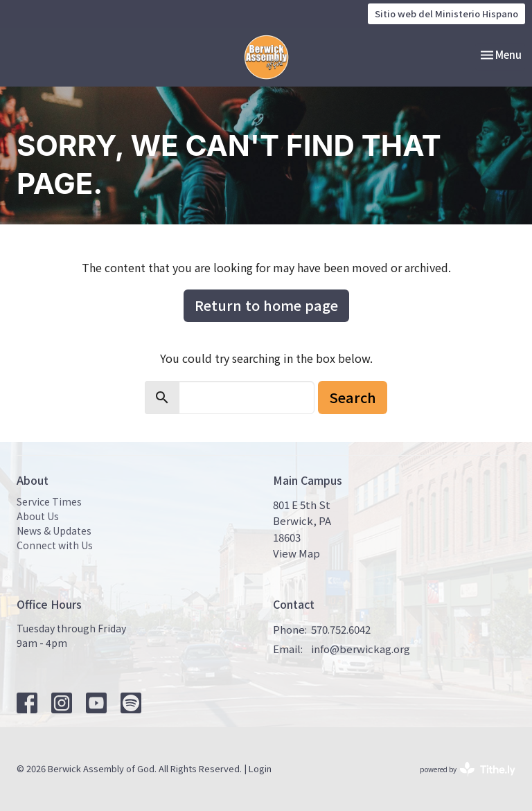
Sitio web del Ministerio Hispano (446, 14)
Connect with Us (55, 545)
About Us (38, 516)
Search (353, 397)
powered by (468, 769)
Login (260, 768)
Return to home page (266, 305)
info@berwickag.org (361, 649)
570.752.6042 (341, 629)
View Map (296, 553)
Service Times (49, 501)
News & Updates (54, 531)
